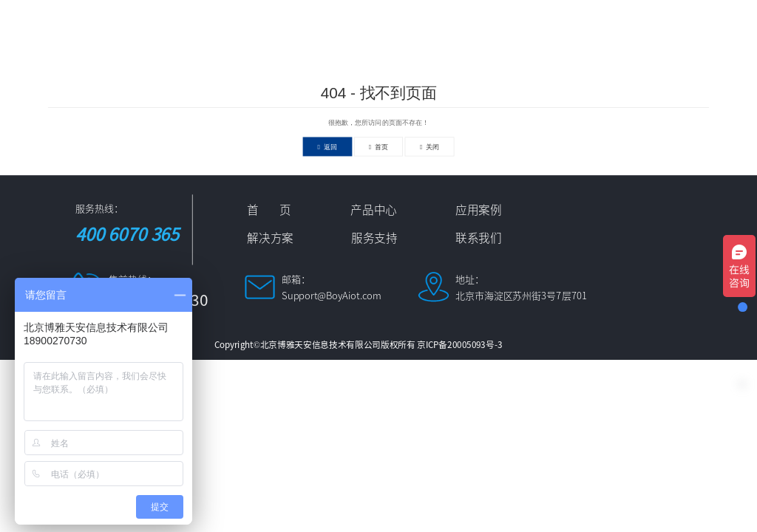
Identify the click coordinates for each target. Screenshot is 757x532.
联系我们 (699, 23)
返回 (328, 146)
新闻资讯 (541, 23)
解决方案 (462, 23)
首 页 (236, 23)
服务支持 (620, 23)
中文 (224, 55)
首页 (379, 146)
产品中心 (304, 23)
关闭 (430, 146)
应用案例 (383, 23)
